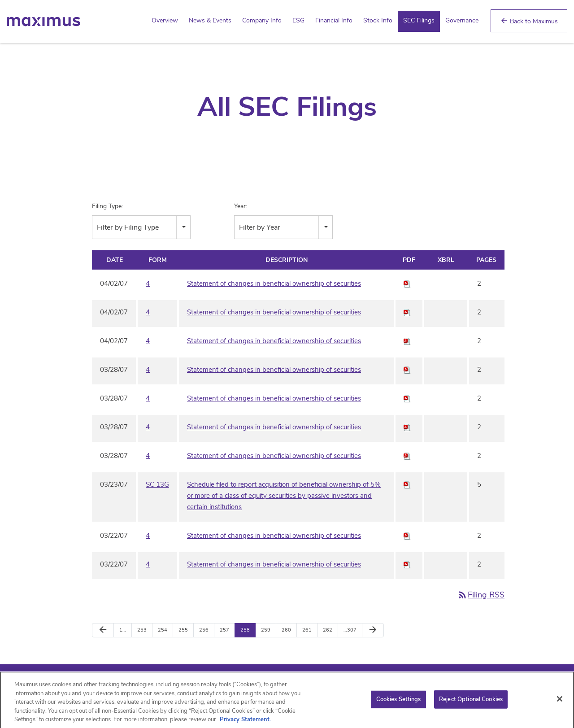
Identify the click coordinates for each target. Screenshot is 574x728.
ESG (298, 20)
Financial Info (334, 20)
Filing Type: (107, 207)
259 (266, 630)
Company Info (262, 20)
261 (307, 630)
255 (183, 630)
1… (123, 630)
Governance (462, 20)
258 (245, 630)
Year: (241, 207)
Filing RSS (481, 595)
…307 (350, 630)
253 (142, 630)
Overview (165, 20)
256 (204, 630)
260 (286, 630)
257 (224, 630)
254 (163, 630)
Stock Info (378, 20)
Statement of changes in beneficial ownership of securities (274, 283)
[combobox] (141, 227)
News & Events (210, 20)
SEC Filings (419, 20)
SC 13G (157, 484)
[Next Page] (373, 630)
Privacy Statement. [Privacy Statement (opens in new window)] (245, 724)
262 (328, 630)
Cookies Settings (399, 703)
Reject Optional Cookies (471, 703)
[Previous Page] (103, 630)
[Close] (560, 703)
